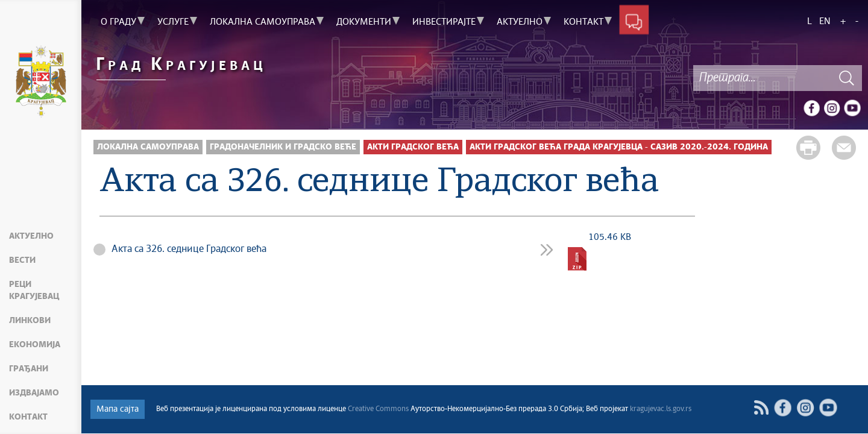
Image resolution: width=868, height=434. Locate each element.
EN (825, 21)
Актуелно (31, 236)
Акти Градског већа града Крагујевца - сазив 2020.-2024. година (619, 147)
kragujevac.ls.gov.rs (661, 409)
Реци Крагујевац (34, 291)
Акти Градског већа (413, 147)
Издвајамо (34, 393)
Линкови (30, 321)
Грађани (29, 369)
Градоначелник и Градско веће (283, 147)
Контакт (28, 417)
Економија (35, 345)
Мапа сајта (118, 409)
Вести (22, 260)
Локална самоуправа (148, 147)
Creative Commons (378, 409)
